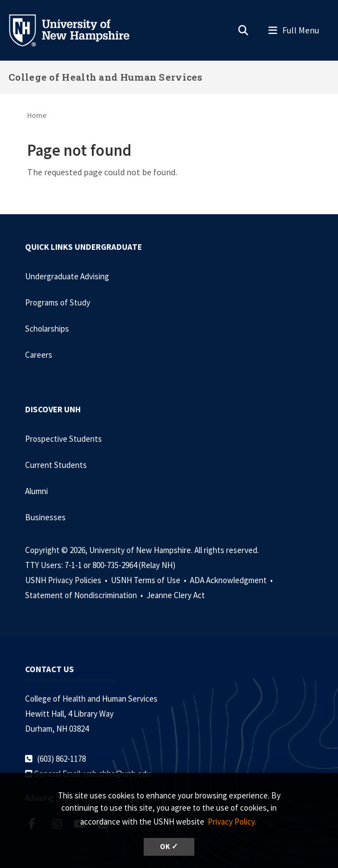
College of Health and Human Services (106, 77)
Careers (39, 355)
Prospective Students (63, 439)
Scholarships (47, 329)
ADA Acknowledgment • (232, 580)
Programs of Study (58, 302)
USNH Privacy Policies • (67, 580)
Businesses (45, 517)
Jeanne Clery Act (176, 595)
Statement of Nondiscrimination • (85, 595)
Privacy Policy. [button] (232, 822)
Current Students (56, 465)
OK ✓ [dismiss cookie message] (169, 847)
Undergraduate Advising (67, 276)
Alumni (36, 491)
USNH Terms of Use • (150, 580)
